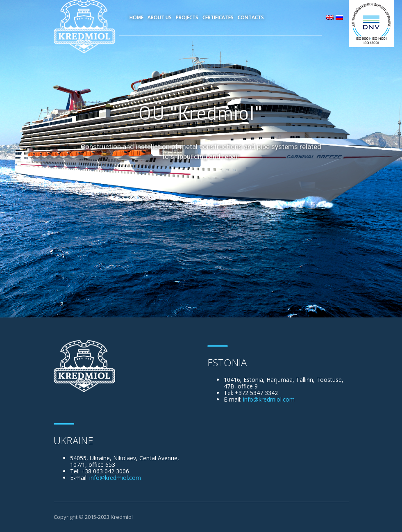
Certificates (218, 17)
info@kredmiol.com (269, 399)
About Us (160, 17)
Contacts (251, 17)
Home (136, 17)
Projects (187, 17)
